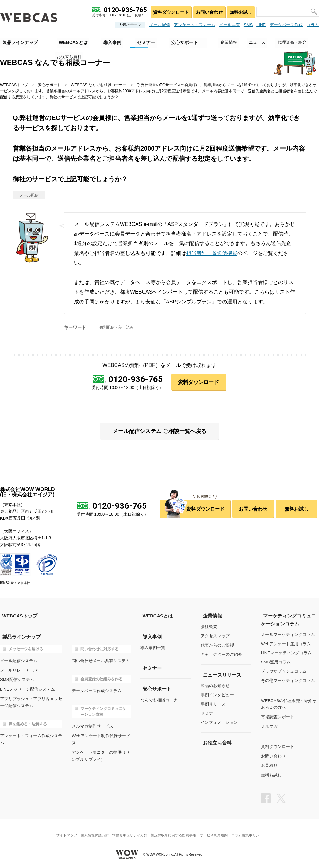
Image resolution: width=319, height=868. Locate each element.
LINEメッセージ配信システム (27, 688)
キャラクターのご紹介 (221, 655)
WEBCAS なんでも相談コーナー (99, 85)
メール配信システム (19, 661)
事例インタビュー (217, 695)
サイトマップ (62, 831)
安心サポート (49, 85)
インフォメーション (219, 723)
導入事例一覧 (153, 648)
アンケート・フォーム (195, 25)
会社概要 (209, 627)
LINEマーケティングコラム (286, 653)
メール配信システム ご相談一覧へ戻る (159, 432)
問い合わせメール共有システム (101, 661)
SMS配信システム (17, 679)
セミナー (209, 713)
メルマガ (269, 726)
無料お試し (240, 11)
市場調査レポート (278, 716)
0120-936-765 (136, 379)
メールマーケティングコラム (288, 635)
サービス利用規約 (217, 831)
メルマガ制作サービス (93, 726)
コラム (313, 25)
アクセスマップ (215, 636)
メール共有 (230, 25)
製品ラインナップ (18, 42)
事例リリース (213, 704)
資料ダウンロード (169, 11)
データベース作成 (286, 25)
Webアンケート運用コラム (286, 644)
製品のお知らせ (215, 686)
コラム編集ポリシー (252, 831)
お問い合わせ (208, 11)
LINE (261, 25)
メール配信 (160, 25)
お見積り (269, 763)
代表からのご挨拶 (217, 645)
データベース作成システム (97, 690)
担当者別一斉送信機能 (212, 253)
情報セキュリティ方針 (129, 831)
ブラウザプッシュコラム (284, 672)
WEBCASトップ (14, 85)
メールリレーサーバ (19, 670)
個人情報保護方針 (92, 831)
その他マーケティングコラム (288, 681)
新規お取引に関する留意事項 (174, 831)
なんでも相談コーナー (161, 700)
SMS (248, 25)
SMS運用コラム (276, 662)
